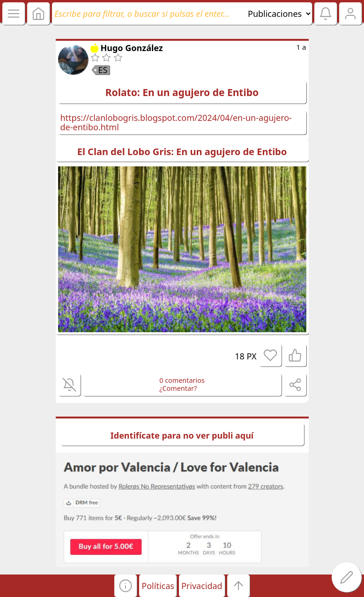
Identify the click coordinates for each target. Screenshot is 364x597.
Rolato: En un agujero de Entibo (182, 92)
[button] (126, 586)
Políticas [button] (158, 586)
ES (103, 70)
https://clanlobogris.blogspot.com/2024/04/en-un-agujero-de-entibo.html (176, 123)
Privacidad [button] (202, 586)
